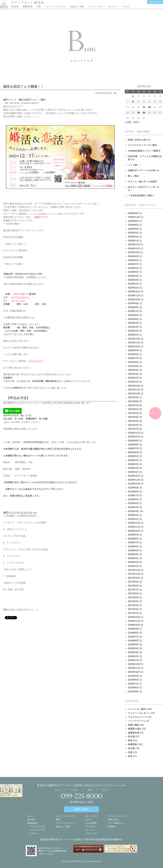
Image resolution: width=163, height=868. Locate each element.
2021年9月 (133, 397)
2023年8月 (133, 307)
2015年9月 (133, 676)
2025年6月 (133, 225)
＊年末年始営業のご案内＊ (141, 195)
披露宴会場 (28, 7)
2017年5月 (133, 597)
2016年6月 (133, 640)
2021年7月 (133, 405)
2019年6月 (133, 499)
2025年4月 (133, 233)
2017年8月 (133, 586)
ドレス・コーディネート (56, 7)
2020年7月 (133, 448)
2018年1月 (133, 566)
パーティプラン (91, 833)
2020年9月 (133, 441)
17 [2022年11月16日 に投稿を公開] (144, 107)
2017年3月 (133, 605)
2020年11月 (134, 433)
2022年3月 (133, 374)
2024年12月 (134, 244)
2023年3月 (133, 327)
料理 (39, 7)
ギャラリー (113, 7)
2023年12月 (134, 291)
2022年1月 (133, 382)
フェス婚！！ (135, 165)
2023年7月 (133, 311)
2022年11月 (134, 342)
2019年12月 (134, 476)
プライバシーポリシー (117, 816)
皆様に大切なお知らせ (139, 140)
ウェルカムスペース (138, 717)
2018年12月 (134, 523)
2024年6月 (133, 268)
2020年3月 (133, 464)
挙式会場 (14, 7)
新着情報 (132, 744)
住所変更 (111, 827)
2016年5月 (133, 644)
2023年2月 (133, 331)
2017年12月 (134, 570)
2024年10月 (134, 252)
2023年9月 (133, 303)
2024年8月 (133, 260)
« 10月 (128, 122)
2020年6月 (133, 452)
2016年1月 (133, 660)
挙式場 (131, 736)
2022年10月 (134, 346)
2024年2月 (133, 284)
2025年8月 (133, 221)
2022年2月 (133, 378)
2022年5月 (133, 366)
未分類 (131, 748)
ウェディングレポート (139, 713)
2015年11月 (134, 668)
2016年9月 (133, 629)
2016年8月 (133, 633)
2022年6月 (133, 362)
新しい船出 (134, 176)
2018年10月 (134, 531)
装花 (130, 756)
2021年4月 (133, 417)
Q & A (90, 790)
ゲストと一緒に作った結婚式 (142, 181)
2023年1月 (133, 335)
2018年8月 (133, 539)
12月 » (136, 122)
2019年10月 (134, 484)
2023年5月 (133, 319)
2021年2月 (133, 425)
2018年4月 (133, 554)
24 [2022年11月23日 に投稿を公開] (144, 113)
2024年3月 (133, 280)
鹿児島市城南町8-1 (21, 297)
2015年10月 (134, 672)
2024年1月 (133, 288)
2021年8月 (133, 401)
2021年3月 (133, 421)
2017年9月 (133, 582)
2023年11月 (134, 295)
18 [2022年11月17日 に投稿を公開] (149, 107)
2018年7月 (133, 542)
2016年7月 (133, 637)
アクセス (126, 7)
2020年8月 (133, 445)
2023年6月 (133, 315)
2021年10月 (134, 394)
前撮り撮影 (134, 725)
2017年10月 (134, 578)
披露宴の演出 (135, 729)
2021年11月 (134, 390)
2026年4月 (133, 213)
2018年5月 (133, 550)
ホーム (58, 790)
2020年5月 (133, 456)
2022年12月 (134, 339)
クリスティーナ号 (37, 830)
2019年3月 (133, 511)
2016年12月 (134, 617)
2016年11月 (134, 621)
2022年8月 (133, 354)
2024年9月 (133, 256)
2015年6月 (133, 688)
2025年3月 (133, 237)
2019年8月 (133, 492)
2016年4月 (133, 648)
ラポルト (34, 833)
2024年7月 (133, 264)
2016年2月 (133, 656)
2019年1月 (133, 519)
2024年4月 (133, 276)
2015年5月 (133, 691)
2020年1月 (133, 472)
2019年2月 (133, 515)
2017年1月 (133, 613)
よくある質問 (90, 823)
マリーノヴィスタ (37, 827)
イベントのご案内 (137, 709)
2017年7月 (133, 590)
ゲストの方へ (90, 827)
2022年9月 (133, 350)
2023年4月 (133, 323)
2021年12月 (134, 386)
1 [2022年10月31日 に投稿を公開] (133, 96)
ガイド (105, 790)
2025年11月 (134, 217)
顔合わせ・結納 (77, 7)
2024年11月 (134, 248)
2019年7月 (133, 495)
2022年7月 (133, 358)
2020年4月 (133, 460)
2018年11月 (134, 527)
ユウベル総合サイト (116, 823)
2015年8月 (133, 680)
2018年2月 (133, 562)
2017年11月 (134, 574)
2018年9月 (133, 535)
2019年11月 (134, 480)
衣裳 (130, 752)
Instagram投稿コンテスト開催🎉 (144, 151)
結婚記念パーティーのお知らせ (144, 170)
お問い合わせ (155, 2)
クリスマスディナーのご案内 (142, 145)
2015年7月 (133, 684)
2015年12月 (134, 664)
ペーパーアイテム (137, 721)
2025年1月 (133, 241)
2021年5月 (133, 413)
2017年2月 (133, 609)
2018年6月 (133, 546)
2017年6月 (133, 593)
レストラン (89, 830)
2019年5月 (133, 503)
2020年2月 (133, 468)
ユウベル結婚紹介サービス (44, 214)
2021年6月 (133, 409)
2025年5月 (133, 229)
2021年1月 (133, 429)
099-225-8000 (18, 301)
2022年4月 (133, 370)
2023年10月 (134, 299)
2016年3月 (133, 652)
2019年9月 (133, 488)
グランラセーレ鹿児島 (27, 2)
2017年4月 (133, 601)
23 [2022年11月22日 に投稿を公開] (138, 113)
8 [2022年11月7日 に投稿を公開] (133, 102)
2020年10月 (134, 437)
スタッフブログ (91, 816)
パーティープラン (96, 7)
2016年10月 (134, 625)
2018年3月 (133, 558)
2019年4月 (133, 507)
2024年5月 (133, 272)
